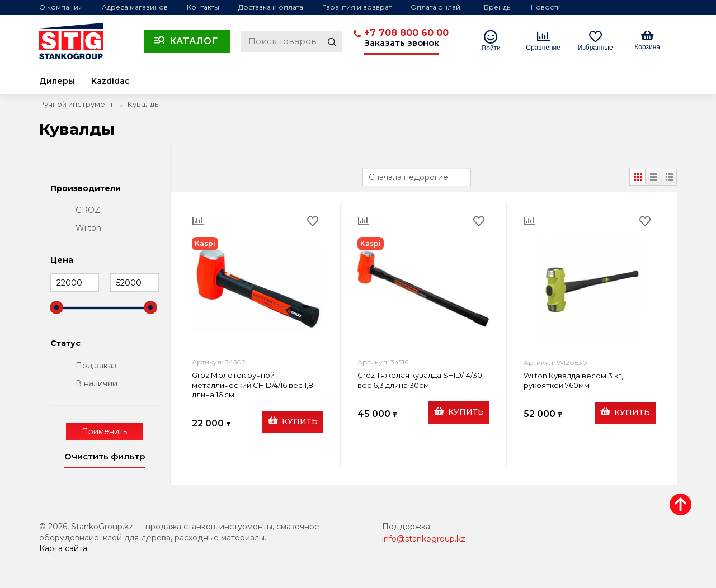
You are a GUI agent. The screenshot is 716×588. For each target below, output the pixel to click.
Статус (65, 344)
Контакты (203, 7)
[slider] (56, 307)
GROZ (88, 210)
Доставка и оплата (271, 7)
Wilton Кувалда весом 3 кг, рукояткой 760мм (573, 380)
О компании (61, 7)
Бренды (498, 7)
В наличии (96, 383)
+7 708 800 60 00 (406, 33)
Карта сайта (63, 548)
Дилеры (57, 81)
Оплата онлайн (438, 7)
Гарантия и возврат (357, 7)
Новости (546, 7)
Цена (62, 260)
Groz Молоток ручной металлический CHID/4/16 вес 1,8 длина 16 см (253, 385)
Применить (104, 431)
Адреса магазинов (135, 7)
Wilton (88, 228)
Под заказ (96, 366)
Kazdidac (110, 81)
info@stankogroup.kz (424, 539)
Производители (86, 189)
